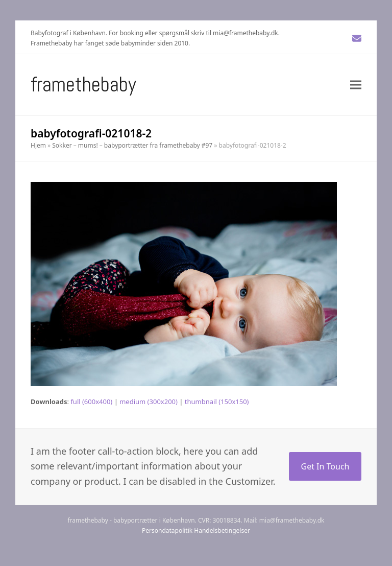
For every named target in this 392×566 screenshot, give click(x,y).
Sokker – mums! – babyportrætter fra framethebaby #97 (132, 145)
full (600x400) (91, 402)
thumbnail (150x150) (217, 402)
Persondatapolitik (167, 530)
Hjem (38, 145)
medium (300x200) (149, 402)
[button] (356, 85)
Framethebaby (83, 85)
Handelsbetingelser (222, 530)
